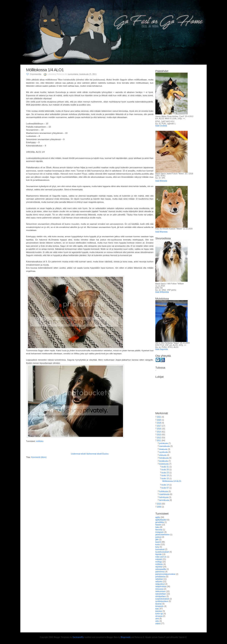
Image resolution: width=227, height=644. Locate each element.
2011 (159, 441)
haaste (158, 525)
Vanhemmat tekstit (94, 454)
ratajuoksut (160, 584)
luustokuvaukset (162, 552)
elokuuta (163, 455)
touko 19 (165, 475)
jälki (157, 540)
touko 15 (165, 479)
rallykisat (159, 579)
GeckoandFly (78, 637)
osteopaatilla (161, 569)
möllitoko (40, 441)
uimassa (159, 616)
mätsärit (159, 559)
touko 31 (165, 467)
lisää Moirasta (161, 181)
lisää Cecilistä (161, 126)
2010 (159, 504)
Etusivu (105, 454)
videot (158, 624)
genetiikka (160, 522)
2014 (159, 432)
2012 (159, 438)
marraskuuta (164, 446)
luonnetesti (160, 549)
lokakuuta (163, 449)
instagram (160, 532)
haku (157, 527)
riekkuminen (160, 591)
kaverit (158, 542)
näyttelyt (159, 567)
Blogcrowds (126, 637)
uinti (157, 619)
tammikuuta (164, 500)
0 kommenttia (36, 74)
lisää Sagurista (162, 349)
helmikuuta (164, 497)
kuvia (158, 544)
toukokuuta (164, 464)
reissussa (159, 589)
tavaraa (158, 604)
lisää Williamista (162, 292)
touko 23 (165, 473)
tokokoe (159, 611)
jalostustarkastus (162, 535)
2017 (159, 426)
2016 (159, 429)
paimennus (160, 572)
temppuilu (159, 606)
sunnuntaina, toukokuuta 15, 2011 (82, 74)
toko (157, 609)
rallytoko (159, 582)
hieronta (159, 530)
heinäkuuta (164, 458)
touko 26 (165, 470)
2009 (159, 507)
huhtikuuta (164, 491)
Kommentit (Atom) (39, 457)
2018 (159, 423)
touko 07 (165, 488)
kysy (157, 547)
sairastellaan (161, 594)
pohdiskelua (160, 577)
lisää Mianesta (161, 232)
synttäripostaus (162, 601)
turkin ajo (159, 614)
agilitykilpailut (161, 520)
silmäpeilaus (161, 596)
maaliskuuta (164, 494)
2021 (159, 417)
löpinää (158, 554)
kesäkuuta (164, 461)
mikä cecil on (161, 557)
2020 (159, 420)
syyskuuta (163, 452)
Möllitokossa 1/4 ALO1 (45, 70)
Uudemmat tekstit (78, 454)
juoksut (158, 537)
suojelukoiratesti (162, 599)
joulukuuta (164, 443)
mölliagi (159, 562)
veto (157, 621)
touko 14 (165, 485)
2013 (159, 435)
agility (158, 517)
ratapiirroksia (161, 586)
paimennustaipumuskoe (165, 574)
